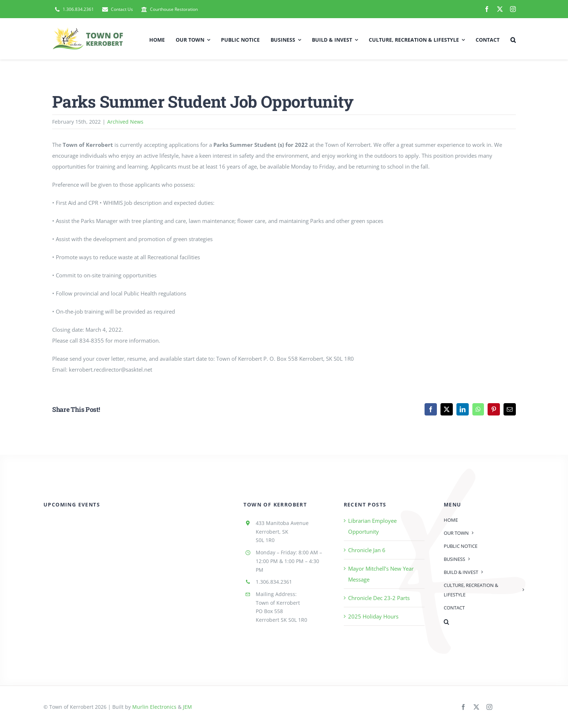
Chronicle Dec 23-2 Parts (379, 598)
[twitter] (500, 9)
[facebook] (487, 9)
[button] (513, 39)
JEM (187, 707)
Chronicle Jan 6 (367, 550)
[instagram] (513, 9)
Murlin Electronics (154, 707)
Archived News (125, 122)
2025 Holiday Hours (373, 616)
